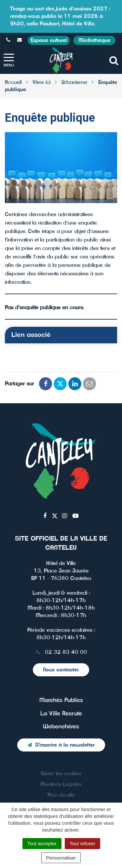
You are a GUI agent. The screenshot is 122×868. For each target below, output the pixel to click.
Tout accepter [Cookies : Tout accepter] (42, 843)
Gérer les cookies (61, 774)
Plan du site (61, 795)
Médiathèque (94, 40)
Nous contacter (61, 670)
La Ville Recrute (61, 714)
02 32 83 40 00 (61, 652)
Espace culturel (49, 40)
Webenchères (61, 727)
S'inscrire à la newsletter (61, 745)
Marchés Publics (61, 700)
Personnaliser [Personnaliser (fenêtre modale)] (61, 858)
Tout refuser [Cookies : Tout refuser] (82, 843)
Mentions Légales (61, 784)
